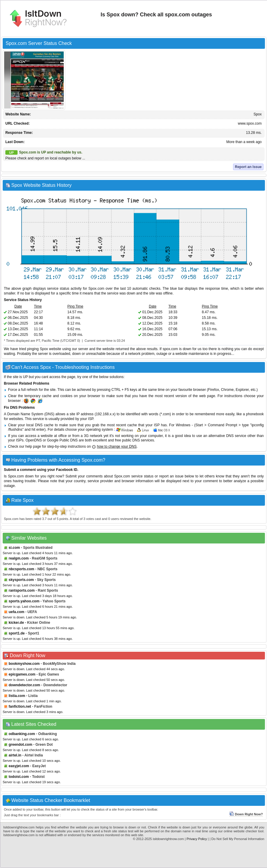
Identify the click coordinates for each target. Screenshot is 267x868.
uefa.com (17, 612)
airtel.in (15, 755)
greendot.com (20, 745)
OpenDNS (34, 440)
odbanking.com (22, 734)
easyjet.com (19, 766)
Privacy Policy (197, 839)
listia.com (17, 696)
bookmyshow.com (24, 664)
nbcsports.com (21, 569)
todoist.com (19, 777)
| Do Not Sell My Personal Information (237, 839)
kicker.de (16, 623)
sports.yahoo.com (24, 601)
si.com (14, 548)
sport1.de (17, 633)
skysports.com (21, 580)
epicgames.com (22, 674)
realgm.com (19, 558)
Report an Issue (248, 167)
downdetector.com (24, 685)
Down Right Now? (246, 814)
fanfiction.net (20, 706)
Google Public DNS (62, 440)
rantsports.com (22, 590)
